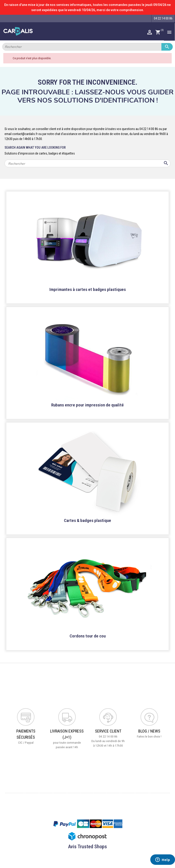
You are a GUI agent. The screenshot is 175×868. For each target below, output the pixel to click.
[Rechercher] (87, 47)
